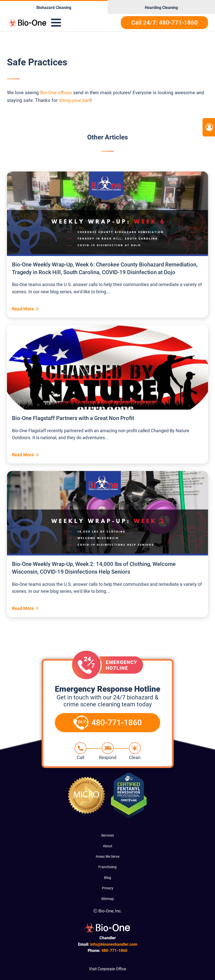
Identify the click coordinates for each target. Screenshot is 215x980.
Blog (108, 878)
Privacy (108, 888)
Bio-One (48, 93)
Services (107, 835)
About (108, 846)
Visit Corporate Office (107, 969)
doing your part (75, 100)
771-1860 (114, 951)
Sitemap (107, 899)
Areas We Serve (107, 856)
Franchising (107, 867)
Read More (23, 309)
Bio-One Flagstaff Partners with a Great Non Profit (73, 418)
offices (65, 93)
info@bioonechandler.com (114, 944)
